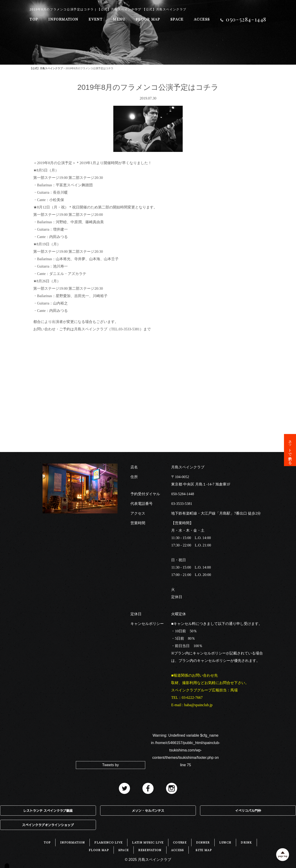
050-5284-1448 (183, 494)
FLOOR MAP (148, 19)
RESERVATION (150, 850)
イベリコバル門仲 (248, 811)
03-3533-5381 (182, 504)
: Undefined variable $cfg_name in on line (186, 750)
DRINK (246, 842)
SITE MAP (204, 850)
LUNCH (225, 842)
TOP (34, 19)
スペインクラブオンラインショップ (48, 825)
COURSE (180, 842)
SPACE (177, 19)
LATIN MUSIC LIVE (148, 842)
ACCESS (202, 19)
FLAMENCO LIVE (108, 842)
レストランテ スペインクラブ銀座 (48, 811)
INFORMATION (63, 19)
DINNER (203, 842)
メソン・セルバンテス (148, 811)
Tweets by (111, 765)
